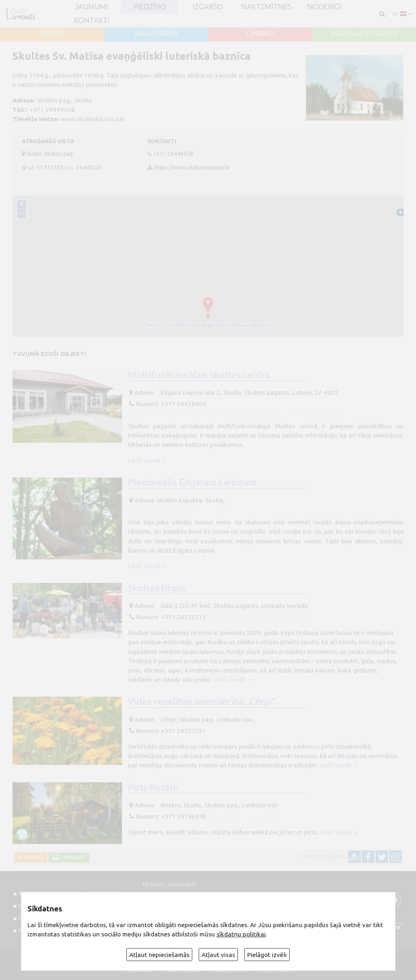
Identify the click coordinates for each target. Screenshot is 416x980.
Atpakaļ (32, 857)
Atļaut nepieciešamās (159, 955)
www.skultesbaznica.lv (92, 119)
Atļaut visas (218, 955)
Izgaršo (208, 7)
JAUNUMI (91, 7)
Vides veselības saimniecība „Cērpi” (202, 701)
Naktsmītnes (266, 7)
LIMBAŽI (260, 34)
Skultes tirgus (157, 588)
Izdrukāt (72, 857)
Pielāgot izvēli (267, 955)
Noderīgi (324, 7)
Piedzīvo (150, 7)
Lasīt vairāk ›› (147, 460)
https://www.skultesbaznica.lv (192, 168)
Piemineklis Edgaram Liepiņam (192, 482)
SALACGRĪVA (156, 34)
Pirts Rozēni (153, 787)
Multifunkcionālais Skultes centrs (199, 375)
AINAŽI (52, 34)
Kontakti (92, 21)
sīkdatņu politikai (241, 934)
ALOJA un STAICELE (364, 34)
